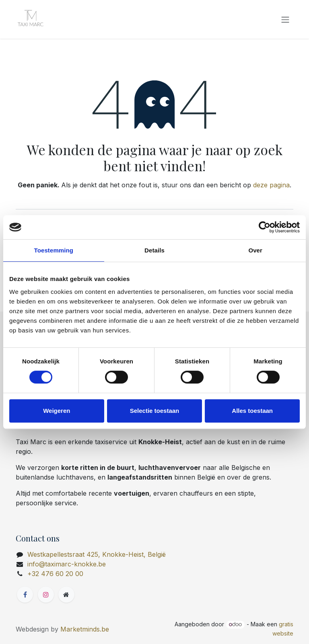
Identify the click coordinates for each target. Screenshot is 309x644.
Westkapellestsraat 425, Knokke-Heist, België (97, 554)
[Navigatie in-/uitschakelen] (285, 19)
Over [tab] (255, 250)
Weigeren (57, 411)
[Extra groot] (66, 595)
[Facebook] (25, 595)
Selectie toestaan (155, 411)
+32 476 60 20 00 (55, 574)
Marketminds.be (85, 629)
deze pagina (271, 185)
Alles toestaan (252, 411)
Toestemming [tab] (54, 250)
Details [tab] (154, 250)
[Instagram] (46, 595)
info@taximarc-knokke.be (67, 564)
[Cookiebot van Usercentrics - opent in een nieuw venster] (265, 227)
